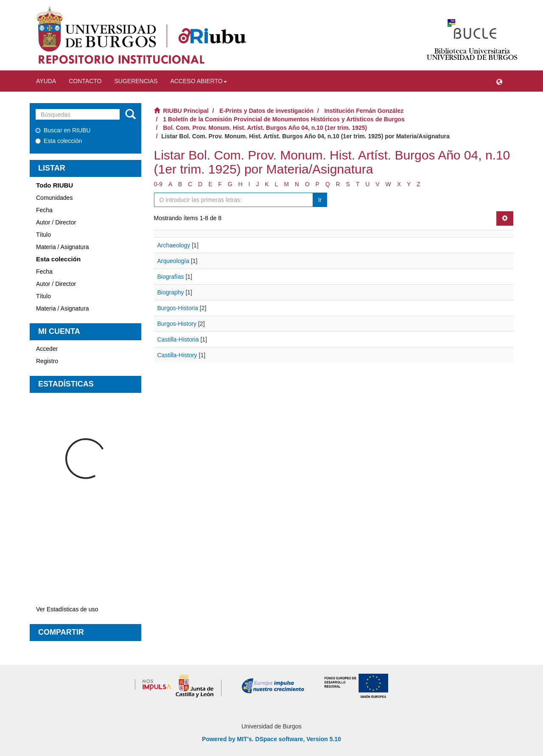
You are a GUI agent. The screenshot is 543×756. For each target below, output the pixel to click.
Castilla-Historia (178, 339)
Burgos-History (177, 324)
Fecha (44, 210)
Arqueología (174, 261)
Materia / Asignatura (63, 247)
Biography (171, 292)
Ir (320, 200)
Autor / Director (56, 222)
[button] (499, 81)
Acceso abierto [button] (198, 81)
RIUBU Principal (186, 111)
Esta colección (59, 141)
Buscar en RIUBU (63, 130)
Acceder (47, 349)
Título (43, 235)
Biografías (171, 277)
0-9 (158, 184)
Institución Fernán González (364, 111)
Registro (47, 361)
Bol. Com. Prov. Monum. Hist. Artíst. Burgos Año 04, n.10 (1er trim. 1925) (265, 128)
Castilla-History (177, 355)
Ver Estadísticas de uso (67, 609)
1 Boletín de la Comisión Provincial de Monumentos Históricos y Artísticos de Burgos (284, 119)
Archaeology (174, 245)
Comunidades (54, 198)
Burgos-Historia (178, 308)
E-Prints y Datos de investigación (266, 111)
